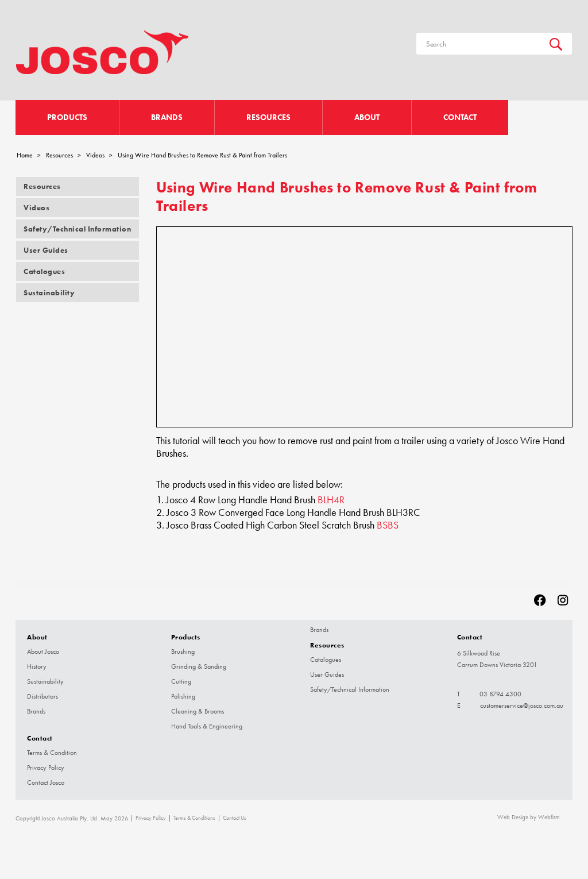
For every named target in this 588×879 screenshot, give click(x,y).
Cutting (181, 681)
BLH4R (331, 500)
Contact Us (235, 818)
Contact (460, 117)
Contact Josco (46, 782)
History (37, 666)
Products (67, 117)
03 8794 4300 (500, 694)
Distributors (42, 696)
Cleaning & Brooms (198, 711)
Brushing (183, 651)
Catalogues (44, 271)
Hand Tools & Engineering (207, 726)
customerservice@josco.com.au (522, 705)
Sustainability (49, 293)
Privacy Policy (46, 768)
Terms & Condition (52, 753)
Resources (268, 117)
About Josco (43, 651)
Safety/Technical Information (77, 229)
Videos (95, 155)
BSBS (388, 525)
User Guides (46, 250)
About (367, 117)
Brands (167, 117)
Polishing (183, 696)
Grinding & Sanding (199, 666)
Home (25, 155)
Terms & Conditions (194, 818)
